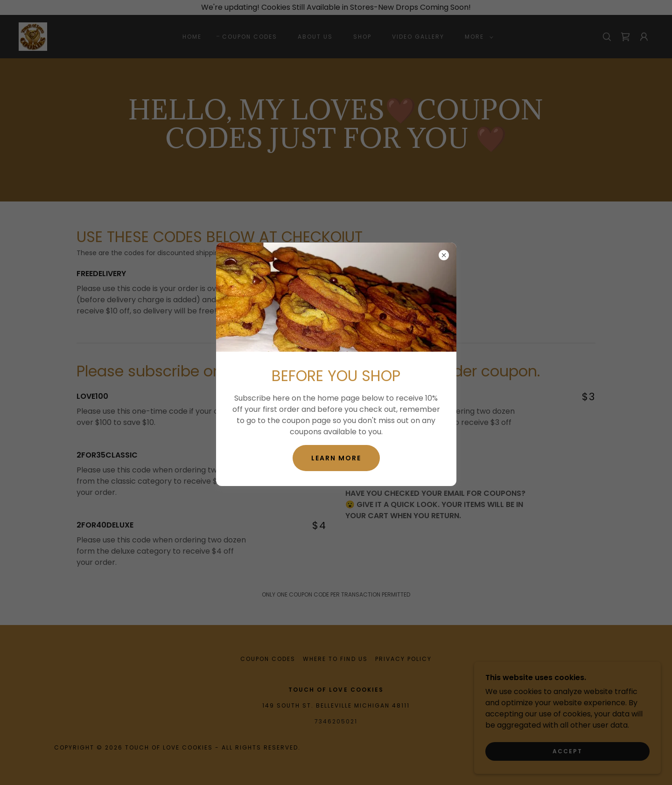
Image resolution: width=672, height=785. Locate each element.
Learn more (336, 458)
